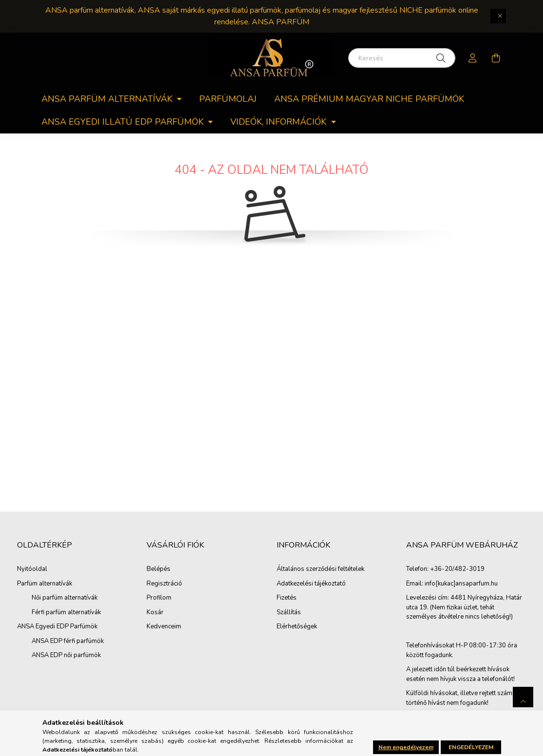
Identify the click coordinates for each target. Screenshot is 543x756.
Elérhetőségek (297, 627)
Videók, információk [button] (280, 122)
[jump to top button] (523, 697)
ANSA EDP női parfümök (66, 655)
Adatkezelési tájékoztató (311, 584)
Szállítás (289, 613)
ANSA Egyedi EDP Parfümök (57, 626)
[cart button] (496, 58)
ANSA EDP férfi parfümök (68, 641)
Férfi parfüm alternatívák (66, 612)
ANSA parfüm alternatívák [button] (108, 99)
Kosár (155, 613)
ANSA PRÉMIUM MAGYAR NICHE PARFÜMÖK (369, 99)
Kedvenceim (164, 627)
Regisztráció (164, 584)
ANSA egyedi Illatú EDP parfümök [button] (124, 122)
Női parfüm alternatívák (65, 598)
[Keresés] (402, 58)
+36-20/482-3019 (457, 569)
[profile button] (473, 58)
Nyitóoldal (32, 569)
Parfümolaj (228, 99)
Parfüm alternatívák (45, 584)
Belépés (159, 569)
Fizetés (287, 598)
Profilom (159, 598)
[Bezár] (498, 16)
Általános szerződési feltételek (320, 569)
